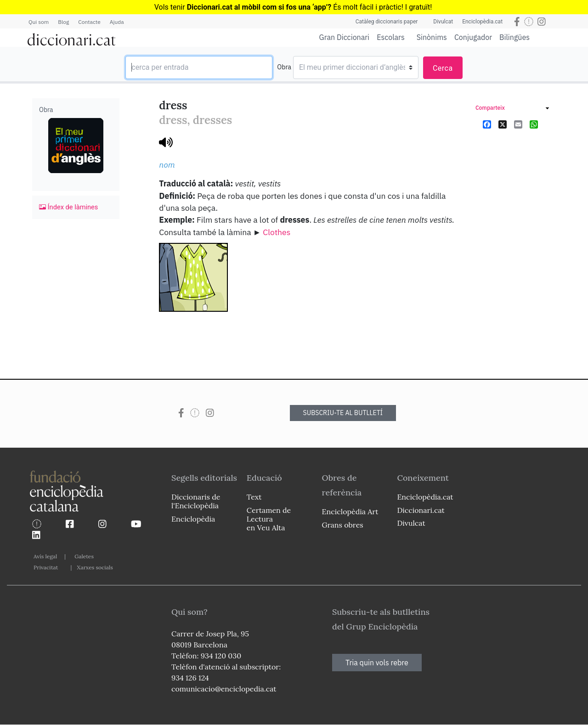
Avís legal (45, 556)
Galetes (84, 556)
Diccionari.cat (421, 510)
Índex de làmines (68, 207)
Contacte (89, 22)
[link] (512, 109)
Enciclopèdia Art (350, 511)
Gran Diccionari (345, 37)
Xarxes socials (95, 567)
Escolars (391, 37)
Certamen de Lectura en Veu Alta (269, 519)
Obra (284, 67)
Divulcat (443, 22)
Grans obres (343, 525)
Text (254, 497)
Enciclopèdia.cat (482, 22)
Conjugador (473, 37)
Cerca (443, 68)
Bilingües (514, 37)
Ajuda (117, 22)
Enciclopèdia (193, 519)
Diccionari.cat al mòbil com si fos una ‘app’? (259, 7)
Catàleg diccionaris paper (387, 22)
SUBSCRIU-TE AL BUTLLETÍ (343, 413)
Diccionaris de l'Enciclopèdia (196, 501)
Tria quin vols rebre (377, 663)
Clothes (277, 232)
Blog (63, 22)
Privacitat (46, 567)
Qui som (39, 22)
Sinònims (432, 37)
